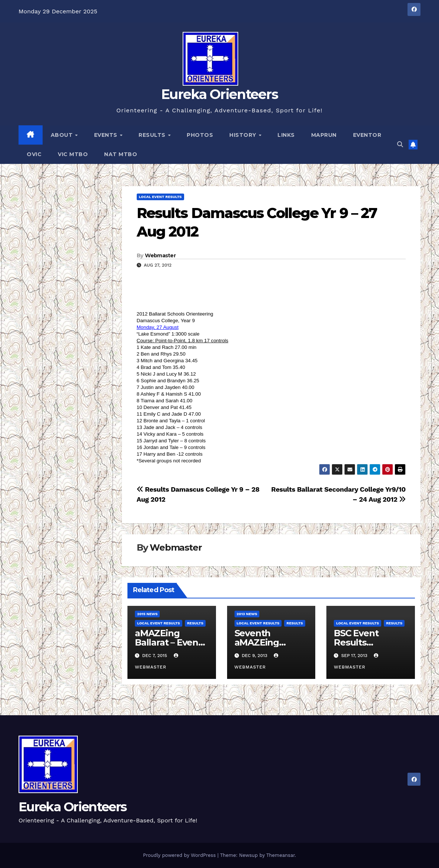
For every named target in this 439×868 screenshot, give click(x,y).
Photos (200, 135)
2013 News (247, 614)
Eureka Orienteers (219, 94)
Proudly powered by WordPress (180, 855)
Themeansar (281, 855)
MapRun (324, 135)
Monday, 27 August (158, 327)
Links (286, 135)
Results (153, 135)
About (63, 135)
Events (107, 135)
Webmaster (160, 255)
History (244, 135)
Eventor (367, 135)
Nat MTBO (121, 154)
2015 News (147, 614)
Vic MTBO (73, 154)
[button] (400, 144)
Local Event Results (160, 197)
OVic (34, 154)
